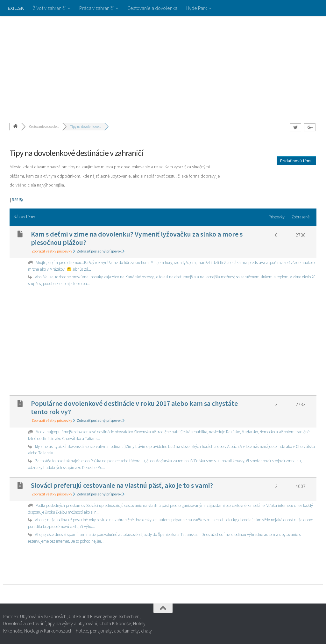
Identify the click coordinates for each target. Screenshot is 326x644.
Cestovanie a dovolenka (152, 8)
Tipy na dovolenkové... (85, 127)
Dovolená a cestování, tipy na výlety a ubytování (50, 623)
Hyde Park (197, 8)
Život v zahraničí (49, 8)
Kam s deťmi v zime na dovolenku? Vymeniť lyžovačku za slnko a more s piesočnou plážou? (137, 238)
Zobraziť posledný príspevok (101, 251)
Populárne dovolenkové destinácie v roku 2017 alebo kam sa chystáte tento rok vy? (134, 407)
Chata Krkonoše (115, 623)
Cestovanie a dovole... (44, 127)
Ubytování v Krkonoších (43, 616)
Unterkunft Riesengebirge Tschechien (104, 616)
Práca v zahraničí (96, 8)
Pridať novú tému (296, 161)
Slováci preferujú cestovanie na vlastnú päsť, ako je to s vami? (122, 485)
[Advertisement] (163, 64)
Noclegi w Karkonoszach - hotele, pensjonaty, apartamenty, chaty (88, 631)
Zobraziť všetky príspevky (53, 251)
